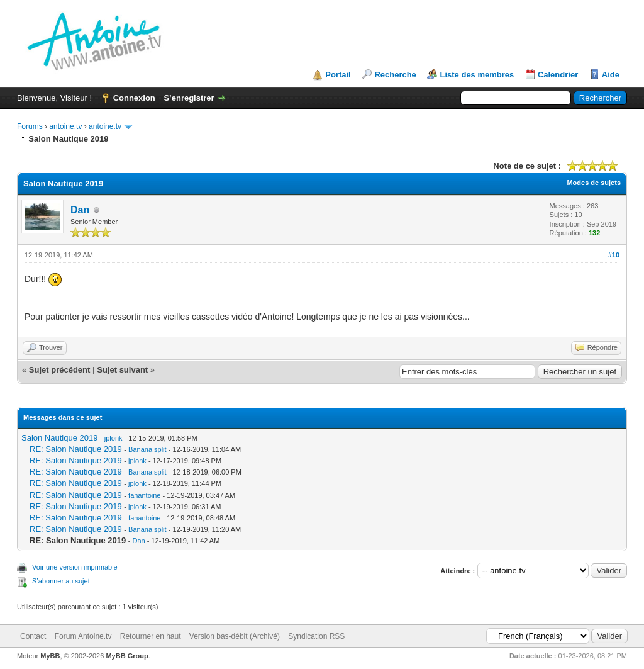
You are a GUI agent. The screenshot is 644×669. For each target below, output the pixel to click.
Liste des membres (477, 75)
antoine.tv (65, 126)
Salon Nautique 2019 (59, 438)
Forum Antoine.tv (83, 636)
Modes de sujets (594, 183)
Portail (338, 75)
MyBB (50, 656)
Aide (611, 75)
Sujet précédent (60, 370)
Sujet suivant (122, 370)
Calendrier (558, 75)
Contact (33, 636)
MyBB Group (127, 656)
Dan (80, 210)
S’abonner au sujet (61, 581)
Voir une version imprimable (75, 567)
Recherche (395, 75)
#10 (614, 255)
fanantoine (144, 495)
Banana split (147, 449)
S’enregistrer (189, 98)
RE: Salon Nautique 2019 (76, 449)
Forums (30, 126)
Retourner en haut (151, 636)
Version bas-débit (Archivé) (235, 636)
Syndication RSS (316, 636)
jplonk (114, 438)
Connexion (134, 98)
